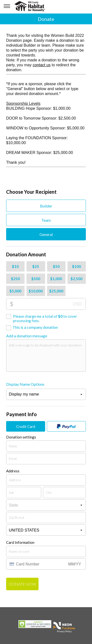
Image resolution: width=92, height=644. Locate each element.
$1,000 (56, 279)
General (46, 234)
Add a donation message (27, 336)
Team (46, 220)
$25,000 (56, 291)
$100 (77, 266)
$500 (36, 279)
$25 (36, 266)
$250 (15, 279)
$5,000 (15, 291)
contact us (42, 65)
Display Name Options (25, 384)
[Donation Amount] (49, 304)
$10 (15, 266)
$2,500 (77, 279)
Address (13, 471)
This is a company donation (35, 327)
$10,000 (36, 291)
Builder (46, 206)
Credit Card (26, 426)
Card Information (20, 542)
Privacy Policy (64, 631)
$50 (56, 266)
